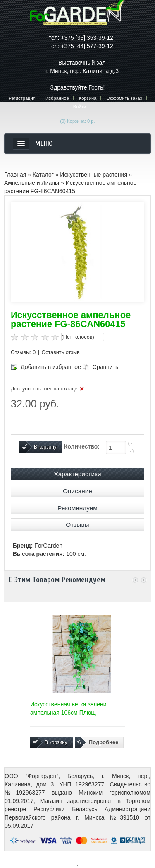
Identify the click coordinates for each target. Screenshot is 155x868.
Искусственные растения (94, 175)
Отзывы (77, 525)
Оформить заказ (124, 98)
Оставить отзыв (60, 352)
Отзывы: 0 (23, 352)
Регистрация (22, 98)
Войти (80, 107)
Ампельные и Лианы (32, 183)
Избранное (57, 98)
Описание (77, 491)
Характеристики (77, 474)
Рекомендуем (77, 508)
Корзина (88, 98)
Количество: (82, 446)
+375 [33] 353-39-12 (87, 38)
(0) (77, 121)
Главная (15, 175)
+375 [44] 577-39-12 (87, 46)
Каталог (43, 175)
